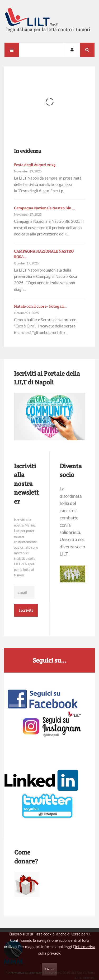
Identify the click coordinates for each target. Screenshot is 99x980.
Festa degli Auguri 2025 (35, 165)
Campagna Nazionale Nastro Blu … (45, 208)
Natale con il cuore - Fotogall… (40, 306)
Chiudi (49, 969)
